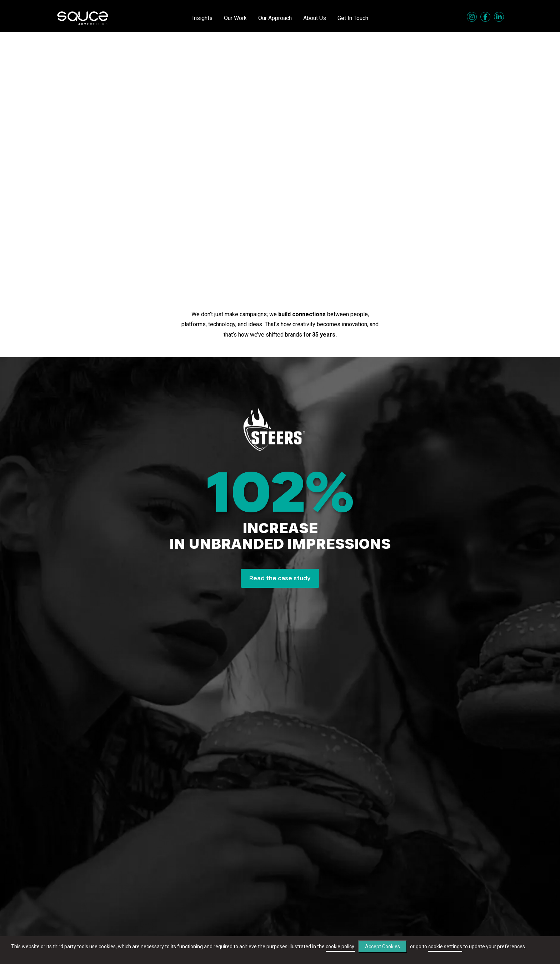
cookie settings (445, 946)
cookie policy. (340, 946)
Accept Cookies (382, 946)
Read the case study (280, 578)
